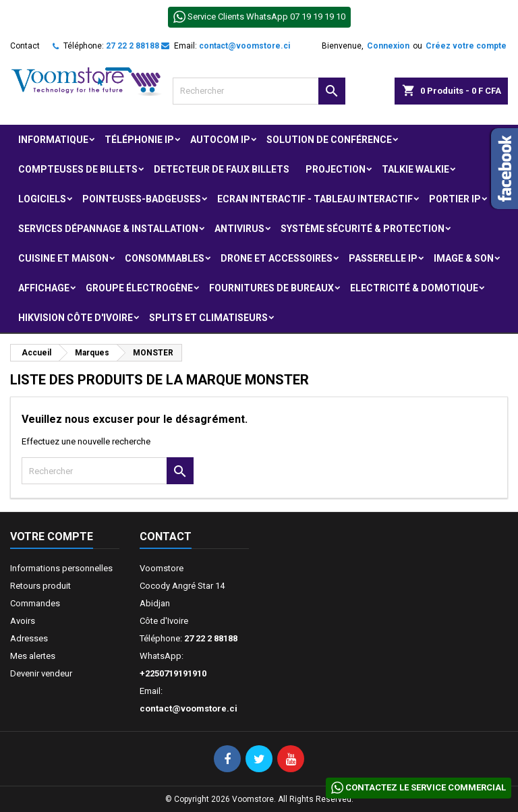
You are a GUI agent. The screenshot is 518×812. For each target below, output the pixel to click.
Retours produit (40, 586)
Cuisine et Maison (63, 258)
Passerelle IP (383, 258)
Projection (336, 169)
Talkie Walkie (415, 169)
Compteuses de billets (78, 169)
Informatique (53, 140)
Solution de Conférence (329, 140)
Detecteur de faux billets (222, 169)
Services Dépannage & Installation (108, 229)
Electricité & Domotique (414, 288)
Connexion (388, 46)
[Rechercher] (259, 91)
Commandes (35, 603)
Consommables (165, 258)
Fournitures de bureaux (271, 288)
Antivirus (239, 229)
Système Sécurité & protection (363, 229)
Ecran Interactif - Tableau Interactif (315, 199)
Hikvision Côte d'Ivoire (76, 318)
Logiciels (42, 199)
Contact (25, 46)
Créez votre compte (466, 46)
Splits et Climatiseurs (208, 318)
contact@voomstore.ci (244, 46)
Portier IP (455, 199)
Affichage (44, 288)
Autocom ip (220, 140)
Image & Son (464, 258)
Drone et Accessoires (277, 258)
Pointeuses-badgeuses (142, 199)
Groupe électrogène (139, 288)
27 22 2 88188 (133, 46)
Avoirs (23, 621)
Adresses (29, 638)
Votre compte (52, 536)
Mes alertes (33, 656)
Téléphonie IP (139, 140)
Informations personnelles (61, 568)
